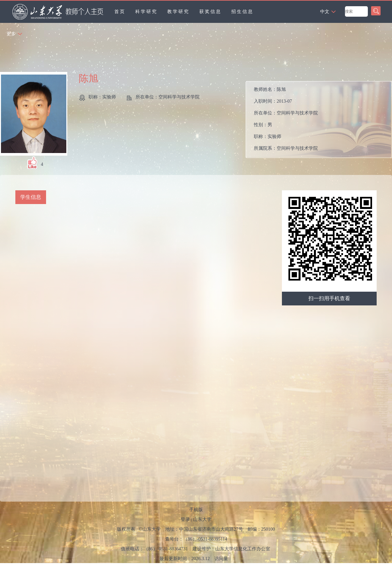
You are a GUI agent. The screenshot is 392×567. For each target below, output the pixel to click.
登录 (185, 519)
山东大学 (202, 519)
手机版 (196, 510)
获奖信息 (210, 12)
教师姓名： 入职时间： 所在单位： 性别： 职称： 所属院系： (286, 119)
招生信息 (242, 12)
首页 (120, 12)
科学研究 (146, 12)
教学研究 (178, 12)
